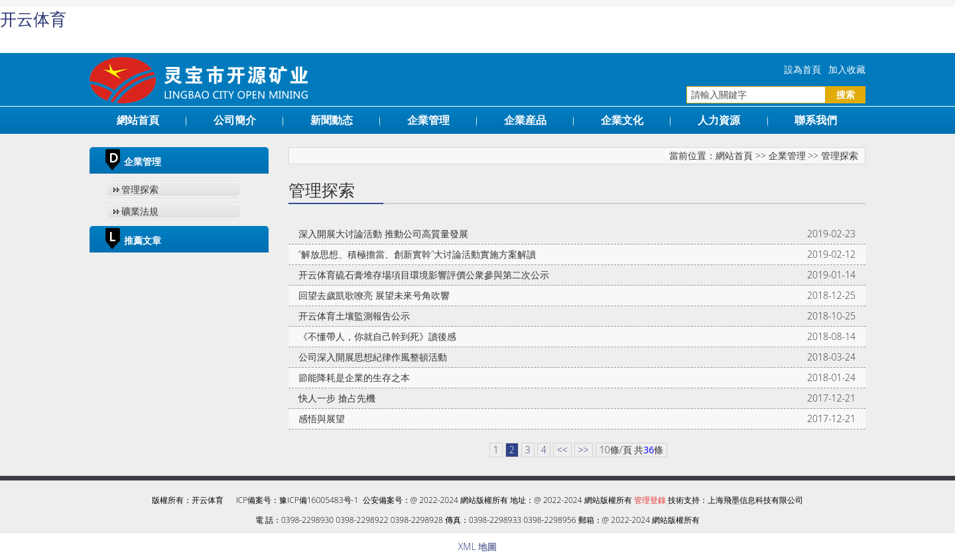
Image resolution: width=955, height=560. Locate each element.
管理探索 (140, 189)
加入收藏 (847, 69)
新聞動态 (332, 120)
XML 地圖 (477, 546)
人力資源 (719, 120)
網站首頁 (138, 120)
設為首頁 (802, 69)
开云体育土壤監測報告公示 (354, 316)
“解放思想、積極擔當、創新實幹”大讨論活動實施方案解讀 (417, 254)
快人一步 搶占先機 (337, 398)
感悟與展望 (322, 419)
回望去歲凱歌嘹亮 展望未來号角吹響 (374, 295)
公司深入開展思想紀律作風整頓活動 (373, 357)
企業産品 (525, 120)
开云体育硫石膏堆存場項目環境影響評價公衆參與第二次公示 (424, 275)
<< (562, 450)
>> (584, 450)
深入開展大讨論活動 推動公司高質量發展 (383, 234)
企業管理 (428, 120)
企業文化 (622, 120)
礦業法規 (140, 211)
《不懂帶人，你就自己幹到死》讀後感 (377, 336)
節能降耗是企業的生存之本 (354, 377)
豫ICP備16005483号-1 (319, 500)
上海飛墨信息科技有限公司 (755, 500)
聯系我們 (816, 120)
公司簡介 (235, 120)
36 (649, 450)
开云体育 (33, 20)
